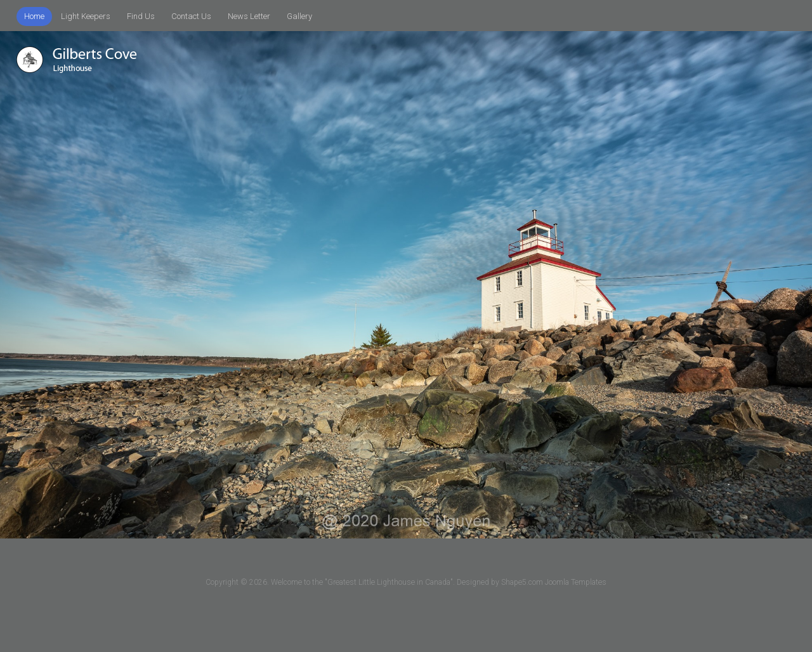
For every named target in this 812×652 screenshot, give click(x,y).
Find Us (141, 16)
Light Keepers (86, 16)
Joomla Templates (576, 582)
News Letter (249, 16)
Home (34, 16)
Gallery (299, 16)
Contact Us (191, 16)
